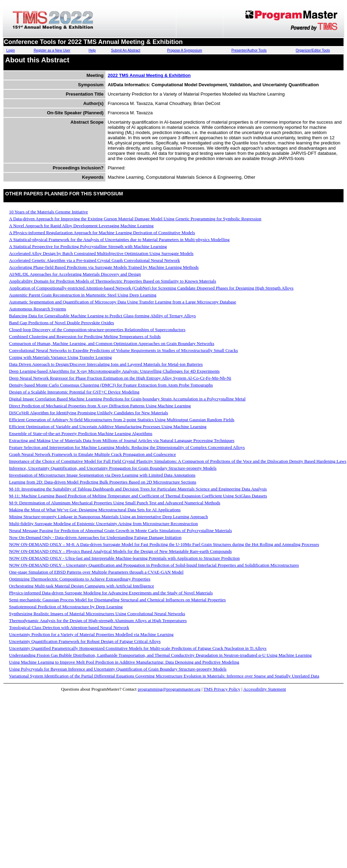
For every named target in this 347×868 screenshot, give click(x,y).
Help (92, 50)
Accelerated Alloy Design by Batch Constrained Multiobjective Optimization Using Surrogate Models (101, 253)
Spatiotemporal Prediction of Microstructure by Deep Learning (66, 607)
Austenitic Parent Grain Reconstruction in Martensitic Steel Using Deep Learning (83, 295)
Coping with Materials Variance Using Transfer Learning (60, 357)
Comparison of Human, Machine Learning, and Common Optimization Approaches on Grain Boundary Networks (112, 343)
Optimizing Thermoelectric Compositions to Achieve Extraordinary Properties (80, 579)
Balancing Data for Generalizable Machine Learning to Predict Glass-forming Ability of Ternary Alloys (102, 316)
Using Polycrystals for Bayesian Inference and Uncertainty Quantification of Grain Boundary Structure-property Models (118, 669)
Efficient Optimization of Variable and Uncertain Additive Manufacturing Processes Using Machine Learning (108, 427)
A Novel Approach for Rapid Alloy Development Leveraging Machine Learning (81, 226)
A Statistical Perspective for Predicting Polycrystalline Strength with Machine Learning (88, 246)
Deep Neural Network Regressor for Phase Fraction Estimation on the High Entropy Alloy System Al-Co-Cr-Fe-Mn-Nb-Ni (120, 378)
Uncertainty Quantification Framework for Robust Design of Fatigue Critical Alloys (85, 641)
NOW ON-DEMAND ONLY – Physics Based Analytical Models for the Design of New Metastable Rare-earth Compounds (120, 551)
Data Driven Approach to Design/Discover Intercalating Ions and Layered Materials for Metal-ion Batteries (106, 364)
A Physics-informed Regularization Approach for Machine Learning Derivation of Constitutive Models (102, 233)
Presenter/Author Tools (249, 50)
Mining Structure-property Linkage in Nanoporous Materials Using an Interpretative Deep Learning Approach (109, 517)
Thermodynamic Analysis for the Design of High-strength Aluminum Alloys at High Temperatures (98, 621)
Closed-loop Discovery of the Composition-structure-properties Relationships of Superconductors (97, 330)
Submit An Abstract (126, 50)
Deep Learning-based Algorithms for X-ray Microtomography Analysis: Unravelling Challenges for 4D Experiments (114, 371)
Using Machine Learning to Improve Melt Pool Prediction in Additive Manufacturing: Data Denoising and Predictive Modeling (124, 662)
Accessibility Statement (265, 689)
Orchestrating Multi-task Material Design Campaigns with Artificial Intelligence (81, 586)
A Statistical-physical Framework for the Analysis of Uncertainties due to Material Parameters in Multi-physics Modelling (119, 240)
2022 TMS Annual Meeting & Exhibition (149, 75)
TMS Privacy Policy (222, 689)
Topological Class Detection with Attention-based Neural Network (69, 627)
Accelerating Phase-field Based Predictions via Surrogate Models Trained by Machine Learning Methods (104, 267)
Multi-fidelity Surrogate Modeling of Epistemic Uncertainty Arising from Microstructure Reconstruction (103, 524)
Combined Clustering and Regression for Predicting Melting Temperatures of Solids (85, 336)
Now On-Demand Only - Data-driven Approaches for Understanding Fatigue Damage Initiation (95, 537)
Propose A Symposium (185, 50)
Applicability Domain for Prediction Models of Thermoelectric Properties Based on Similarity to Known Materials (112, 281)
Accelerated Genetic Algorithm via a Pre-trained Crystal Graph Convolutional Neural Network (94, 260)
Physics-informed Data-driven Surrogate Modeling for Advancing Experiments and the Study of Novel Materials (111, 593)
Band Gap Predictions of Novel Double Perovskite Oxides (62, 323)
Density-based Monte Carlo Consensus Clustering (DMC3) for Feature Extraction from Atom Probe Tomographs (111, 385)
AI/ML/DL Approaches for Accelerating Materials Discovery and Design (75, 274)
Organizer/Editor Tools (313, 50)
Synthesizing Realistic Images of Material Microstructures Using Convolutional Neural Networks (97, 614)
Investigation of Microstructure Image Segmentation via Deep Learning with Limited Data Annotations (102, 475)
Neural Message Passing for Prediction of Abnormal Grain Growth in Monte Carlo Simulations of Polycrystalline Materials (120, 530)
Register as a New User (52, 50)
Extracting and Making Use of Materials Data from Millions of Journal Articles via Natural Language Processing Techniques (122, 440)
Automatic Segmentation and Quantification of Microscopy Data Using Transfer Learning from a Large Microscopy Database (123, 302)
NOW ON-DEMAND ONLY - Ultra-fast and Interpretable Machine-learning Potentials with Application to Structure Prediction (124, 558)
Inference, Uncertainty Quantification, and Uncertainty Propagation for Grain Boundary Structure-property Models (113, 468)
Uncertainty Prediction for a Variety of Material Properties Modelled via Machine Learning (91, 634)
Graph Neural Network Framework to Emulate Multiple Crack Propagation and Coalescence (93, 454)
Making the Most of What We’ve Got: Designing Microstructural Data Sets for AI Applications (95, 510)
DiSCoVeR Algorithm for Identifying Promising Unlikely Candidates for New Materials (89, 413)
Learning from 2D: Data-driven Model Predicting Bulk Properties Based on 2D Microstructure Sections (103, 482)
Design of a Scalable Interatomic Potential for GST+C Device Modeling (74, 392)
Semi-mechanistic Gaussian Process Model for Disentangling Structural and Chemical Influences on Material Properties (117, 600)
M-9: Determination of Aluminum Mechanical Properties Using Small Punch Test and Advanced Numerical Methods (115, 503)
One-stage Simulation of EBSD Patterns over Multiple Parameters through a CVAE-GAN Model (96, 572)
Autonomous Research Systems (38, 309)
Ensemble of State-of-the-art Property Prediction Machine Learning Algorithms (81, 433)
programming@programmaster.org (169, 689)
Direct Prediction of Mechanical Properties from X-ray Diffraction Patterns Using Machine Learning (100, 406)
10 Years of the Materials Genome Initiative (49, 212)
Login (10, 50)
